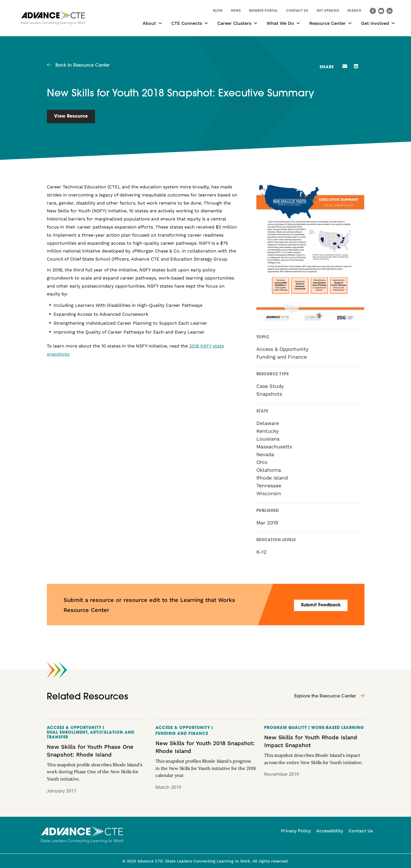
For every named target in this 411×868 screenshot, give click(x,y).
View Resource (71, 116)
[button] (354, 12)
